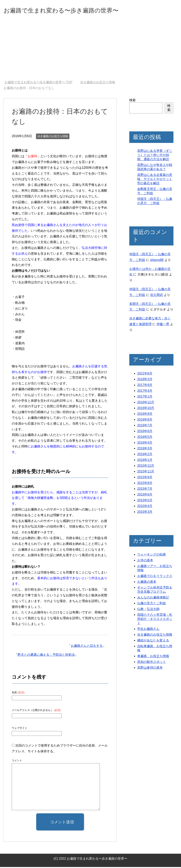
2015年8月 (145, 484)
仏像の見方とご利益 (152, 604)
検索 (132, 101)
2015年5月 (145, 501)
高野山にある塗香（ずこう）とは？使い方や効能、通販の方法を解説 (155, 156)
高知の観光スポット (152, 663)
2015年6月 (145, 495)
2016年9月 (145, 415)
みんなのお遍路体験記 (153, 598)
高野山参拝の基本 (150, 669)
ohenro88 (157, 261)
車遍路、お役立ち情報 (153, 657)
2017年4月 (145, 392)
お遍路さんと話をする (87, 647)
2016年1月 (145, 461)
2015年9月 (145, 478)
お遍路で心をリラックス (155, 577)
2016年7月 (145, 426)
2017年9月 (145, 386)
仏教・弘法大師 (148, 610)
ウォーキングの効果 (152, 555)
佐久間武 (157, 296)
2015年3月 (145, 513)
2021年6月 (145, 374)
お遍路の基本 (147, 583)
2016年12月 (146, 403)
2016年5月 (145, 438)
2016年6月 (145, 432)
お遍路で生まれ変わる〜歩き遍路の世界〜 (72, 11)
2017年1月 (145, 397)
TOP (38, 83)
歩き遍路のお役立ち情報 (53, 137)
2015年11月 (146, 472)
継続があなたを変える (153, 641)
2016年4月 (145, 444)
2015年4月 (145, 507)
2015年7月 (145, 490)
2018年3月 (145, 380)
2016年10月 (146, 409)
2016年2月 (145, 455)
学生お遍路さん (148, 630)
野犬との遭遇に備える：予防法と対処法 (46, 656)
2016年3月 (145, 449)
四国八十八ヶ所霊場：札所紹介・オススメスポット (155, 620)
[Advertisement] (90, 51)
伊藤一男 (163, 325)
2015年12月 (146, 467)
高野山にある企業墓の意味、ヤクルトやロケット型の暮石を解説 (155, 180)
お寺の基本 (145, 561)
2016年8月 (145, 420)
